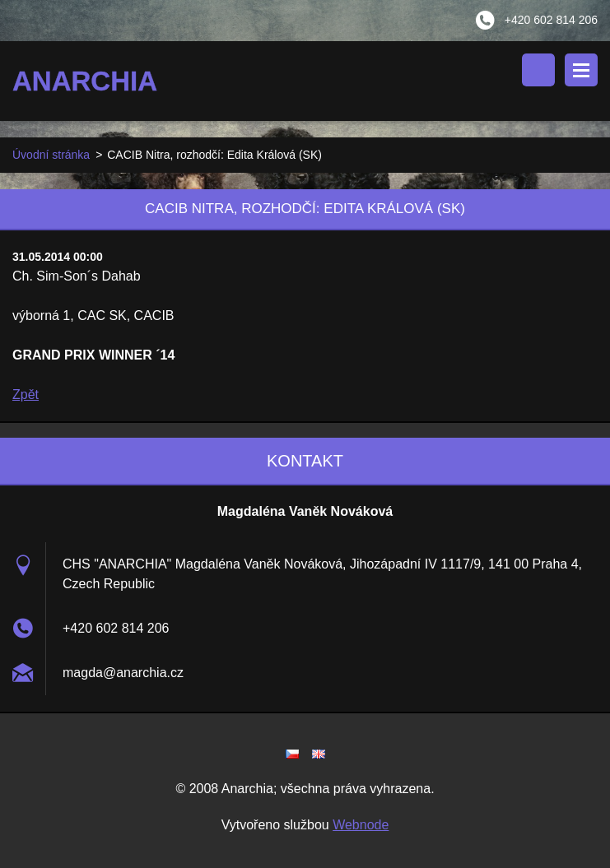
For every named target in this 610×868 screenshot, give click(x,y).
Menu (581, 70)
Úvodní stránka (51, 155)
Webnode (361, 825)
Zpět (26, 395)
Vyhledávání (538, 70)
